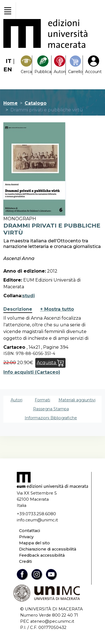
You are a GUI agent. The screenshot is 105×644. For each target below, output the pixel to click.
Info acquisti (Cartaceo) (32, 372)
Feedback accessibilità (42, 555)
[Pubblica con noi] (43, 65)
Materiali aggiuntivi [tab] (77, 400)
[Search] (26, 65)
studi (29, 296)
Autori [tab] (17, 400)
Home (11, 103)
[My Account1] (93, 65)
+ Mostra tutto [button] (57, 309)
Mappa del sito (34, 543)
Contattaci (30, 531)
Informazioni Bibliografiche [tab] (51, 418)
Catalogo (36, 103)
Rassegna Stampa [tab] (51, 409)
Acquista (50, 363)
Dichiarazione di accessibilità (48, 549)
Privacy (26, 537)
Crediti (25, 561)
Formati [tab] (42, 400)
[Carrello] (75, 65)
